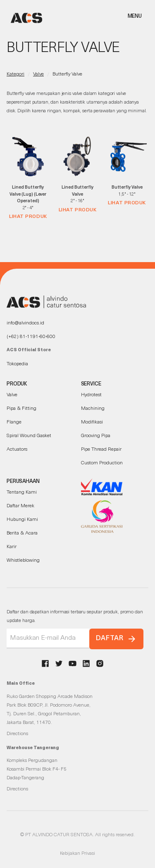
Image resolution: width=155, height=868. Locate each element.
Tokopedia (17, 364)
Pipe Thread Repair (101, 449)
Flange (14, 422)
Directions (17, 734)
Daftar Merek (20, 506)
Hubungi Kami (22, 520)
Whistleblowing (23, 561)
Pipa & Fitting (21, 409)
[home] (24, 18)
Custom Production (102, 463)
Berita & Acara (22, 533)
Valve (38, 74)
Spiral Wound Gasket (29, 436)
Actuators (17, 449)
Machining (93, 409)
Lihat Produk (28, 217)
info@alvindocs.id (25, 323)
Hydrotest (91, 395)
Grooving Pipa (96, 436)
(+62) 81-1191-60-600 (31, 337)
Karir (12, 547)
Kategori (15, 74)
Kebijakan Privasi (77, 854)
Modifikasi (92, 422)
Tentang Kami (22, 492)
